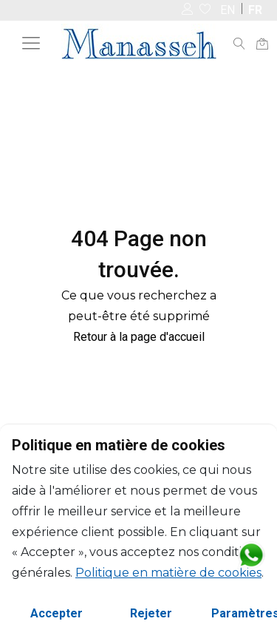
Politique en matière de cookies (168, 573)
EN (228, 10)
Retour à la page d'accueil (139, 337)
